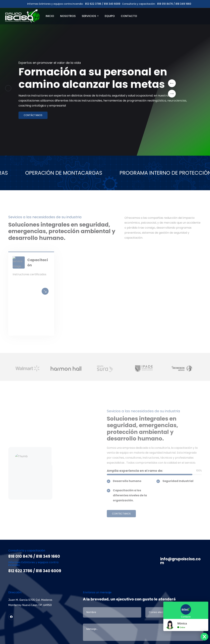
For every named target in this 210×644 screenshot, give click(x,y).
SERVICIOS (89, 16)
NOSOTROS (68, 16)
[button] (172, 83)
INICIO (50, 16)
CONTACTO (129, 16)
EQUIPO (110, 16)
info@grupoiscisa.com (180, 561)
